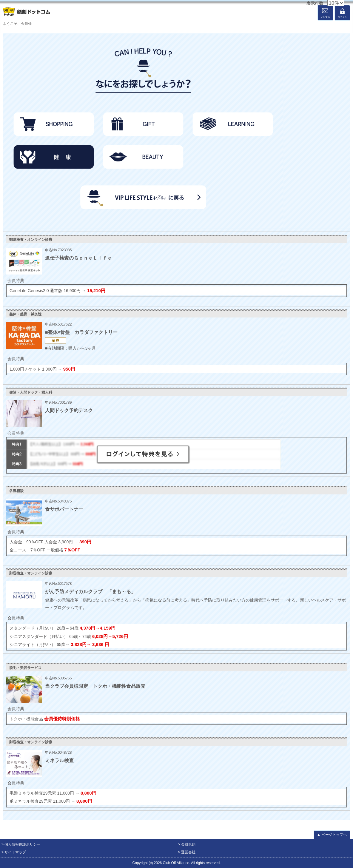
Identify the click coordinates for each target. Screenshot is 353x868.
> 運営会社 (187, 852)
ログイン (342, 17)
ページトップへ (332, 835)
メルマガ (325, 17)
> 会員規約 (187, 844)
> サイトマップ (14, 852)
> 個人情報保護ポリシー (21, 844)
